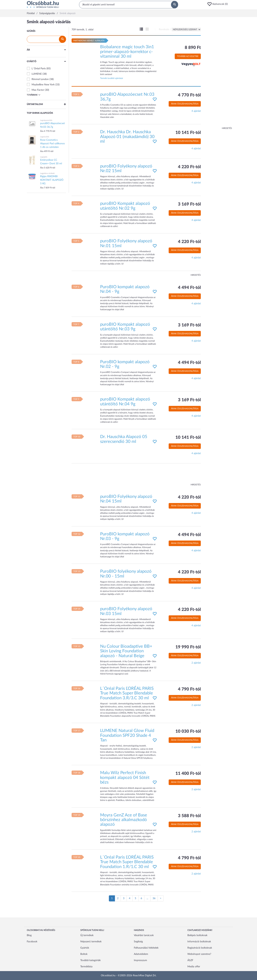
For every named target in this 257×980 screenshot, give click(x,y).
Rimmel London (40, 79)
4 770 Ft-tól (189, 95)
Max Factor (38, 90)
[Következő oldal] (161, 898)
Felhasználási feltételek (146, 948)
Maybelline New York (43, 85)
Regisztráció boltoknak (200, 948)
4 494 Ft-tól (189, 288)
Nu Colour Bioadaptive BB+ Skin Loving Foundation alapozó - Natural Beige (126, 651)
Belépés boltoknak (197, 935)
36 (154, 898)
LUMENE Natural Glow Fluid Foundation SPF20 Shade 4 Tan (127, 735)
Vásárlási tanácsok (144, 935)
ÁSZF (190, 960)
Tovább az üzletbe (188, 56)
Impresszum (140, 960)
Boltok (84, 954)
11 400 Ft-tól (188, 774)
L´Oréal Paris (39, 69)
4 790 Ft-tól (189, 689)
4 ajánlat (196, 111)
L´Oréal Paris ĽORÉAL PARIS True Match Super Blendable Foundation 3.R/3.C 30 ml (127, 693)
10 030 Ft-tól (188, 731)
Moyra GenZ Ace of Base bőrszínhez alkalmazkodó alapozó (124, 820)
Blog (29, 935)
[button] (219, 4)
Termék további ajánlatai (112, 78)
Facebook (32, 942)
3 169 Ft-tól (189, 204)
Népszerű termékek (91, 942)
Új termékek (87, 935)
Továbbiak (34, 95)
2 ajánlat (196, 663)
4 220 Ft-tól (189, 167)
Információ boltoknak (199, 942)
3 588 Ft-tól (189, 816)
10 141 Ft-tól (188, 133)
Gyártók (85, 948)
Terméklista (86, 967)
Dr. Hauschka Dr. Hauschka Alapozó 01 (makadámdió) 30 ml (127, 137)
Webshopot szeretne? (199, 954)
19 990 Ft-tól (188, 647)
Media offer (194, 967)
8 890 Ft (193, 48)
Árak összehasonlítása (185, 104)
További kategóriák (90, 960)
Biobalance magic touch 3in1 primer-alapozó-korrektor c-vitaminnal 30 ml (127, 52)
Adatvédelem (141, 954)
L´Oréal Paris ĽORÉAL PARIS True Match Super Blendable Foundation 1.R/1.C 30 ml (127, 862)
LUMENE (37, 74)
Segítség (138, 942)
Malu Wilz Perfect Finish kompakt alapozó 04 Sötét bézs (125, 778)
